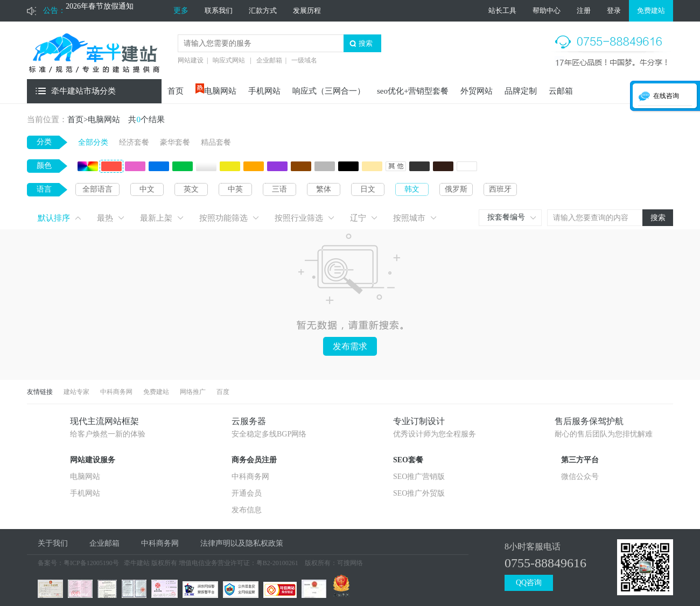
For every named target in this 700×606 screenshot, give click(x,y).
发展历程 (307, 10)
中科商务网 (116, 392)
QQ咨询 (529, 583)
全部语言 (97, 189)
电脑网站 (220, 91)
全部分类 (93, 142)
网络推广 (193, 392)
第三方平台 (580, 460)
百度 (223, 392)
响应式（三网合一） (329, 91)
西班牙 (500, 189)
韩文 (412, 189)
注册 (584, 10)
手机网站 (264, 91)
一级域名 (304, 60)
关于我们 (53, 543)
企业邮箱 (269, 60)
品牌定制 (521, 91)
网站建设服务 (93, 460)
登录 (614, 10)
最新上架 (156, 218)
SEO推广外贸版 (419, 493)
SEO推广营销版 (419, 477)
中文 (147, 189)
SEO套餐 (408, 460)
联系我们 (219, 10)
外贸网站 (477, 91)
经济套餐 (134, 142)
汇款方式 (263, 10)
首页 (176, 91)
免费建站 (651, 10)
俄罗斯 (456, 189)
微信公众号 (580, 477)
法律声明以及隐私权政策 (242, 543)
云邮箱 (561, 91)
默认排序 (54, 218)
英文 (191, 189)
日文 (368, 189)
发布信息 (247, 510)
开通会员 (247, 493)
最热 (105, 218)
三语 (279, 189)
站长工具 (502, 10)
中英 (235, 189)
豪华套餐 (175, 142)
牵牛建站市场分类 (83, 91)
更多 (181, 10)
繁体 (324, 189)
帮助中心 (547, 10)
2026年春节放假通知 (100, 10)
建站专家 (76, 392)
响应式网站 (229, 60)
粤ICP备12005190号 (91, 563)
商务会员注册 (254, 460)
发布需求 (350, 346)
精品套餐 (216, 142)
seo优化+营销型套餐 (413, 91)
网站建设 (191, 60)
